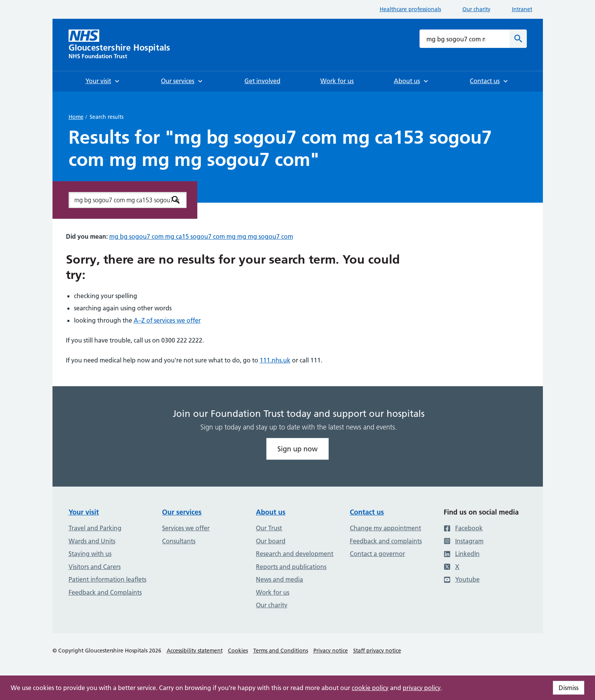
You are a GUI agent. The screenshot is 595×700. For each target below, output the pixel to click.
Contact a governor (377, 554)
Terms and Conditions (281, 651)
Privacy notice (331, 651)
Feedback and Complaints (105, 592)
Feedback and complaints (386, 541)
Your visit (84, 512)
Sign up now (297, 449)
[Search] (518, 39)
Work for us (273, 592)
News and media (279, 579)
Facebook (463, 528)
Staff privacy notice (377, 651)
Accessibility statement (195, 651)
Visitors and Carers (95, 567)
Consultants (179, 541)
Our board (271, 541)
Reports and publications (291, 567)
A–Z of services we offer (167, 320)
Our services (182, 512)
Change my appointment (385, 528)
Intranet (522, 9)
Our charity (476, 9)
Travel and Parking (95, 528)
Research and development (295, 554)
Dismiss (569, 688)
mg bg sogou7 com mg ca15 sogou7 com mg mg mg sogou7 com (201, 236)
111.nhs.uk (275, 360)
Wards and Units (92, 541)
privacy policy (422, 688)
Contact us (367, 512)
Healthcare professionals (410, 9)
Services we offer (186, 528)
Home (76, 117)
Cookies (238, 651)
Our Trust (269, 528)
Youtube (462, 579)
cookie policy (370, 688)
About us (271, 512)
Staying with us (90, 554)
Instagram (464, 541)
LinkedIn (462, 554)
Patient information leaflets (107, 579)
